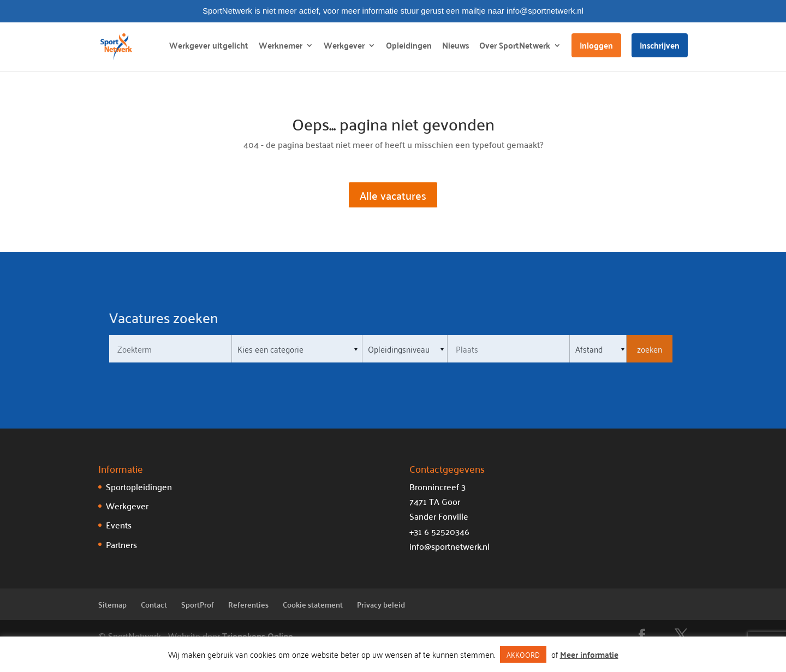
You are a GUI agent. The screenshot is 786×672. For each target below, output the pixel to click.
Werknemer (281, 47)
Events (119, 525)
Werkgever (344, 47)
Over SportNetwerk (515, 47)
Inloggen (596, 45)
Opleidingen (409, 47)
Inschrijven (660, 45)
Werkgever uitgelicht (209, 47)
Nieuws (455, 47)
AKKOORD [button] (523, 654)
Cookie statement (313, 604)
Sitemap (112, 604)
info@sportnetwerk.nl (449, 546)
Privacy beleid (381, 604)
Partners (121, 544)
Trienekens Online (258, 636)
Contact (154, 604)
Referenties (248, 604)
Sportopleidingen (139, 486)
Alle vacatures (393, 195)
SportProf (198, 604)
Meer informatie (589, 654)
